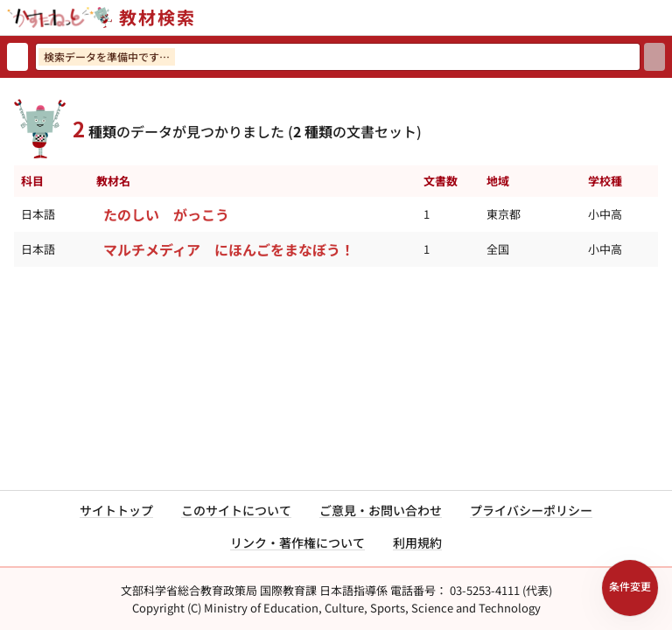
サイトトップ (116, 510)
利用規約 (417, 542)
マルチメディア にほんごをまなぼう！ (229, 249)
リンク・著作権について (297, 542)
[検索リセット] (17, 57)
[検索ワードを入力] (338, 57)
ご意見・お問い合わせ (381, 510)
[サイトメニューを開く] (665, 17)
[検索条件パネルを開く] (630, 588)
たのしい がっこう (166, 214)
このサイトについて (236, 510)
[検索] (654, 57)
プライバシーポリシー (531, 510)
